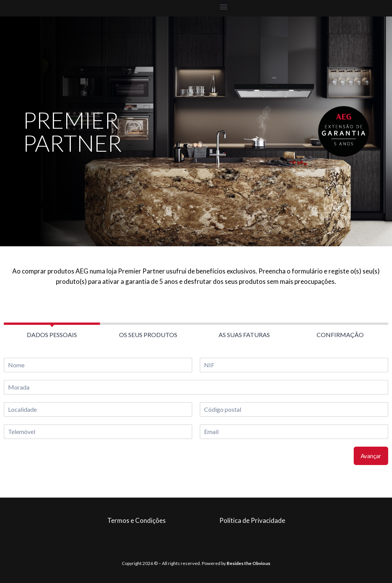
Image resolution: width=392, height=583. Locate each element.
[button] (223, 6)
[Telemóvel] (98, 432)
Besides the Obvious (248, 563)
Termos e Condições (136, 520)
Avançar (371, 456)
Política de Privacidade (252, 520)
